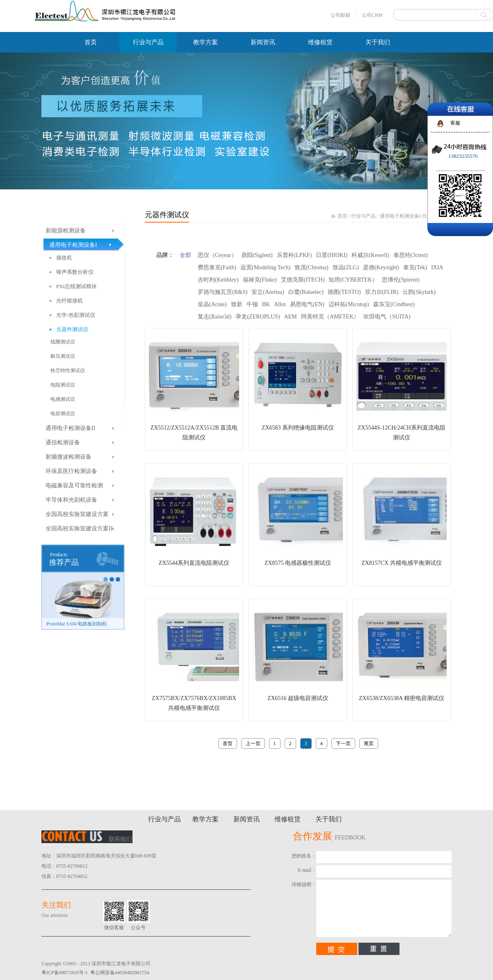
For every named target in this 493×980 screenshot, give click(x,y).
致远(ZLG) (346, 267)
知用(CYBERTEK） (353, 280)
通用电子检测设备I (400, 216)
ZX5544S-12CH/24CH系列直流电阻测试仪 (402, 433)
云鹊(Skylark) (419, 292)
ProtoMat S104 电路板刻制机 (77, 624)
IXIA (437, 267)
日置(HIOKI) (332, 255)
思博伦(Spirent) (401, 280)
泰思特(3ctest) (411, 255)
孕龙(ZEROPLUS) (258, 317)
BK (266, 304)
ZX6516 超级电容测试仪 (298, 698)
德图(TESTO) (344, 292)
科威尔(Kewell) (370, 255)
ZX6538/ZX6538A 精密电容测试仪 (402, 698)
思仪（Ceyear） (217, 255)
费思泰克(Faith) (217, 267)
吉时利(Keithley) (218, 280)
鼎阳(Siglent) (257, 255)
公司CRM (372, 15)
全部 (185, 255)
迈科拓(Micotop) (349, 304)
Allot (280, 304)
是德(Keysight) (381, 267)
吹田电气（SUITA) (387, 317)
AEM (291, 317)
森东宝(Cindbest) (394, 304)
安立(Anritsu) (268, 292)
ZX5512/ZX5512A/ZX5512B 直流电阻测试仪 (194, 433)
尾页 (369, 744)
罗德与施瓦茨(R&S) (223, 292)
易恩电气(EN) (307, 304)
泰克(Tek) (415, 267)
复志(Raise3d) (215, 317)
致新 (237, 304)
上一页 (253, 744)
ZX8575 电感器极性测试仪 (298, 563)
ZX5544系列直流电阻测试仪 (194, 563)
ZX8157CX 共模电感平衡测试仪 (402, 563)
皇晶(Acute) (212, 304)
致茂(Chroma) (311, 267)
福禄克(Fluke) (260, 280)
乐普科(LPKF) (294, 255)
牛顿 (252, 304)
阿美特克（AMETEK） (330, 317)
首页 (91, 42)
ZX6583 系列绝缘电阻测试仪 (298, 428)
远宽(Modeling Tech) (265, 267)
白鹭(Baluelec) (306, 292)
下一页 (343, 744)
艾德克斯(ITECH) (303, 280)
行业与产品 (363, 216)
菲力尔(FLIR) (382, 292)
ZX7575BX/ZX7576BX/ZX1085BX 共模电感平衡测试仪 (194, 703)
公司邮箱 (340, 15)
